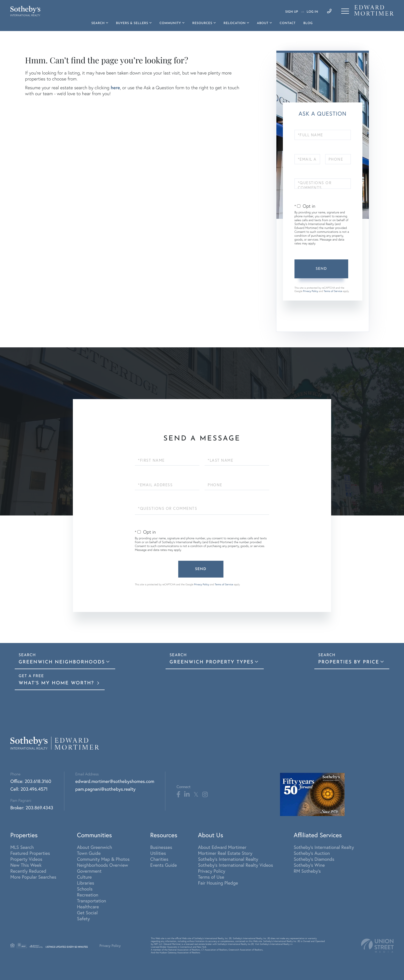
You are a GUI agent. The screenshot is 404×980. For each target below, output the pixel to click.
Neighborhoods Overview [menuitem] (103, 865)
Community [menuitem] (170, 23)
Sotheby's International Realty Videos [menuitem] (235, 865)
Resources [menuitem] (202, 23)
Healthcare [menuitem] (88, 907)
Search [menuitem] (98, 23)
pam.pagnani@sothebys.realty (106, 789)
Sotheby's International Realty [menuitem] (228, 859)
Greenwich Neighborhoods (62, 662)
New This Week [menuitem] (26, 865)
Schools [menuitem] (85, 889)
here (115, 87)
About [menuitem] (262, 23)
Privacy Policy (311, 291)
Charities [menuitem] (159, 859)
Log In (312, 12)
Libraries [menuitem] (86, 883)
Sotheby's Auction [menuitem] (312, 853)
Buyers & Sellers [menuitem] (132, 23)
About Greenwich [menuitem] (95, 847)
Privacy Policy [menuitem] (212, 871)
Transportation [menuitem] (92, 901)
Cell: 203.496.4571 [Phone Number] (29, 789)
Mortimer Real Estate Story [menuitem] (225, 853)
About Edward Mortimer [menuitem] (222, 847)
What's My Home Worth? (57, 683)
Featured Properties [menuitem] (30, 853)
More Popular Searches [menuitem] (33, 877)
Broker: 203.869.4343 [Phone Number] (32, 808)
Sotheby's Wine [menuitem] (309, 865)
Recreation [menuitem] (88, 895)
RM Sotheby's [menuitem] (307, 871)
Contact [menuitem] (288, 23)
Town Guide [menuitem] (89, 853)
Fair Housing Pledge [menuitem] (218, 883)
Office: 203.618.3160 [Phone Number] (31, 781)
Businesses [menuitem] (161, 847)
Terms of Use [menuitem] (211, 877)
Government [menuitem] (89, 871)
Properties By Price (349, 662)
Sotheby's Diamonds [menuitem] (314, 859)
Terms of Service (333, 291)
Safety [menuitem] (83, 919)
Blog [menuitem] (308, 23)
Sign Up (292, 12)
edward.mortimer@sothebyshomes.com (115, 781)
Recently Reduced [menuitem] (28, 871)
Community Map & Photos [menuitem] (103, 859)
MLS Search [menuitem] (22, 847)
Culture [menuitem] (84, 877)
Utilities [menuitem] (158, 853)
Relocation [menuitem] (235, 23)
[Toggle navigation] (345, 11)
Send (321, 269)
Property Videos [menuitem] (26, 859)
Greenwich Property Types (212, 662)
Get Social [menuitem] (87, 913)
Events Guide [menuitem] (164, 865)
